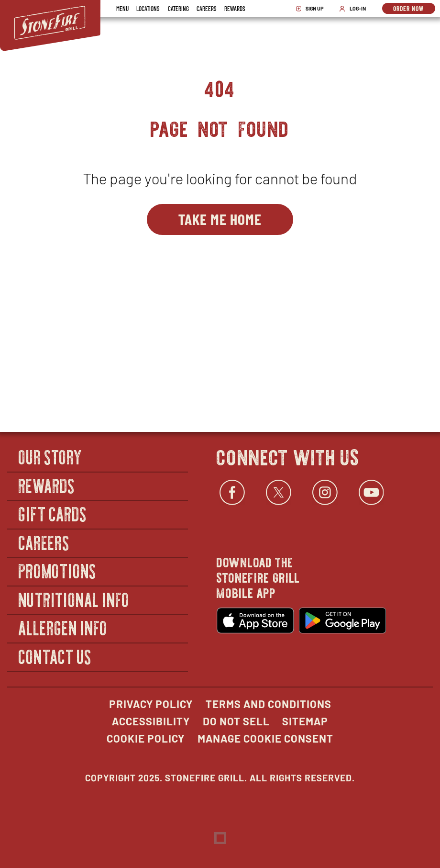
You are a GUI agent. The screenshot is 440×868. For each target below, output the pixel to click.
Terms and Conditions (269, 704)
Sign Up (313, 9)
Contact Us (55, 656)
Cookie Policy (146, 738)
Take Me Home (220, 219)
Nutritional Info (74, 599)
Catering (178, 8)
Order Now (414, 9)
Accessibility (151, 721)
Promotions (58, 571)
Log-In (355, 9)
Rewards (235, 8)
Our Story (51, 457)
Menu (122, 8)
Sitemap (305, 721)
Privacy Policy (151, 704)
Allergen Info (63, 628)
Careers (207, 8)
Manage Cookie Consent (265, 738)
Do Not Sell (236, 721)
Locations (148, 8)
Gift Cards (53, 513)
